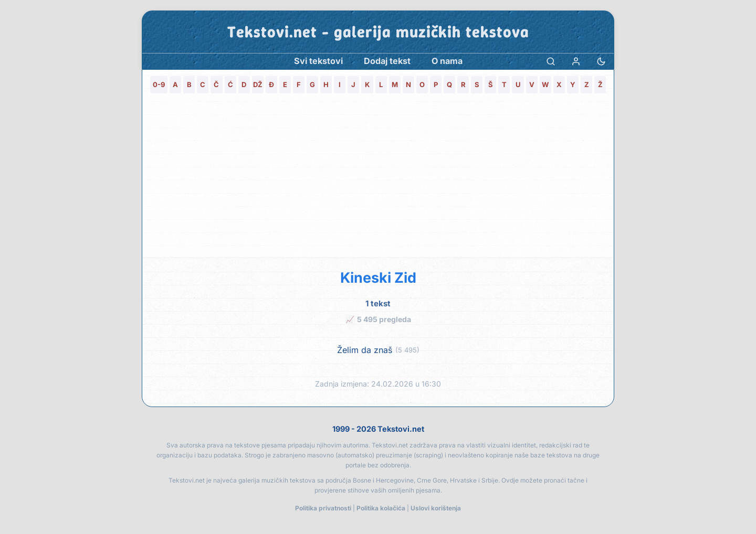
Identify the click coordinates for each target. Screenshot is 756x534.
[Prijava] (576, 61)
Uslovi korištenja (436, 508)
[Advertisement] (378, 178)
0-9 (159, 84)
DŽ (258, 84)
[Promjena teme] (601, 61)
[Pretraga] (551, 61)
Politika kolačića (381, 508)
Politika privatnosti (323, 508)
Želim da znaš (365, 350)
